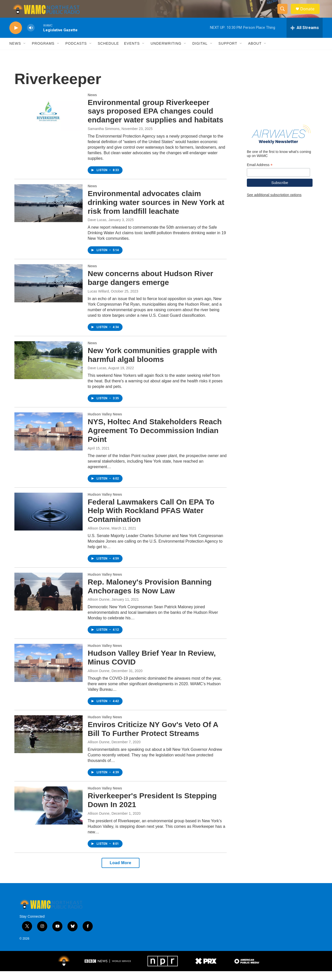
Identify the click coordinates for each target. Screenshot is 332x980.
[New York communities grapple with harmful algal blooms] (49, 369)
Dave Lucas (97, 229)
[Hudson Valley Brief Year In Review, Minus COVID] (49, 672)
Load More (120, 872)
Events (132, 52)
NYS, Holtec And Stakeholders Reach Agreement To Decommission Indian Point (155, 439)
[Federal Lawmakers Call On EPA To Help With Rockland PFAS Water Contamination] (49, 520)
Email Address (260, 174)
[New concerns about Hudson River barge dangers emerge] (49, 292)
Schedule (108, 52)
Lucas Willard (98, 300)
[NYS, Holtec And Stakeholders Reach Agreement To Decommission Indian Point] (49, 440)
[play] (16, 37)
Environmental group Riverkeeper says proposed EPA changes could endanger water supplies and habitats (156, 120)
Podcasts (76, 52)
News (15, 52)
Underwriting (166, 52)
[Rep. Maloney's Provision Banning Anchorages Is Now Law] (49, 600)
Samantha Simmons (104, 138)
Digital (200, 52)
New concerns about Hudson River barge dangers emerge (150, 287)
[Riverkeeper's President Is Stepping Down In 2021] (49, 814)
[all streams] (305, 37)
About (255, 52)
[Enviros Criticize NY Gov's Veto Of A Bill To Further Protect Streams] (49, 743)
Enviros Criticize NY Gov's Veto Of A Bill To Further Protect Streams (153, 738)
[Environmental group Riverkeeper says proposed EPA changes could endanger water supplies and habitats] (49, 121)
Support (228, 52)
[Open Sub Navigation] (25, 52)
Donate (310, 13)
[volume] (31, 37)
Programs (43, 52)
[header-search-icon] (284, 13)
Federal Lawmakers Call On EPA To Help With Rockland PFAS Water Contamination (151, 520)
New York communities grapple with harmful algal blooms (152, 364)
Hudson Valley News (105, 423)
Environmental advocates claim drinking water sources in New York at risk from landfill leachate (156, 211)
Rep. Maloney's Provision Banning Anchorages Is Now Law (150, 595)
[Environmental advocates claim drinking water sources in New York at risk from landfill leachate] (49, 212)
